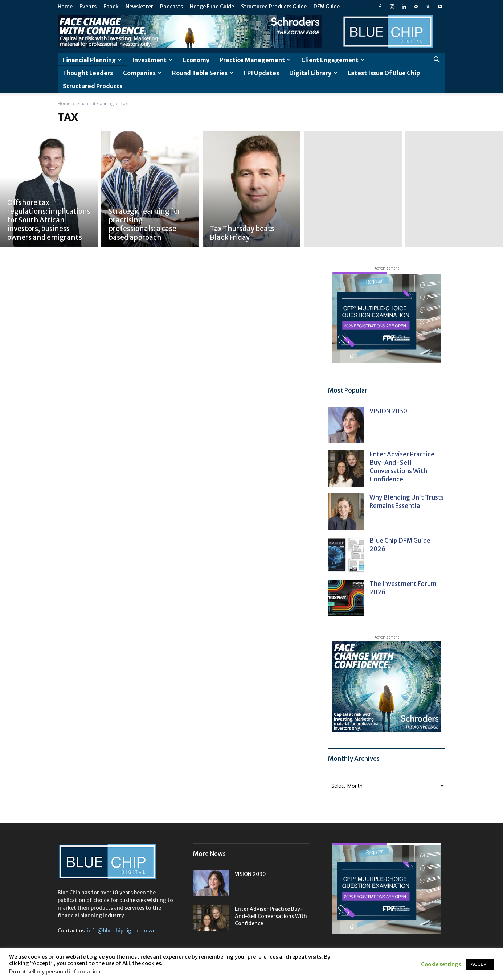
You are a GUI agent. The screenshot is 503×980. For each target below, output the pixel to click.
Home (65, 7)
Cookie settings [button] (441, 964)
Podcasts (171, 7)
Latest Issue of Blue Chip (384, 73)
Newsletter (139, 7)
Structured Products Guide (274, 7)
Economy (196, 60)
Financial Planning (92, 60)
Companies (142, 73)
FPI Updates (261, 73)
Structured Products (93, 86)
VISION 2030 (388, 411)
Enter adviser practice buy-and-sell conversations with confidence (402, 467)
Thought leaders (88, 73)
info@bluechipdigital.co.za (120, 931)
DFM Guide (327, 7)
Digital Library (313, 73)
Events (88, 7)
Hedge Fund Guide (212, 7)
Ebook (111, 7)
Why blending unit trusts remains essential (407, 502)
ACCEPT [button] (480, 964)
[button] (437, 60)
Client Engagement (333, 60)
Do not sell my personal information (55, 972)
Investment (152, 60)
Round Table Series (203, 73)
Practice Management (255, 60)
